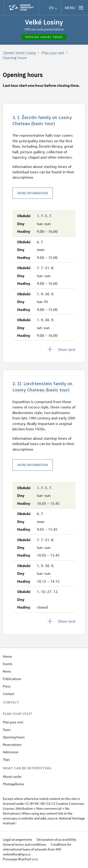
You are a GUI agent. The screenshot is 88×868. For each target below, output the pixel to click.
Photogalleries (13, 785)
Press (7, 687)
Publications (12, 680)
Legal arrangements (18, 840)
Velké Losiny (44, 22)
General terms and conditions (25, 845)
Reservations (12, 745)
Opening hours (14, 738)
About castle (12, 777)
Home (7, 657)
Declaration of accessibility (56, 840)
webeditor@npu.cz (17, 855)
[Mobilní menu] (75, 8)
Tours (7, 730)
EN (53, 8)
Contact (9, 695)
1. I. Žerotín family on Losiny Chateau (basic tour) (43, 121)
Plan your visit (13, 723)
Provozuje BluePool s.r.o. (21, 860)
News (7, 672)
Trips (6, 760)
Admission (11, 753)
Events (8, 665)
